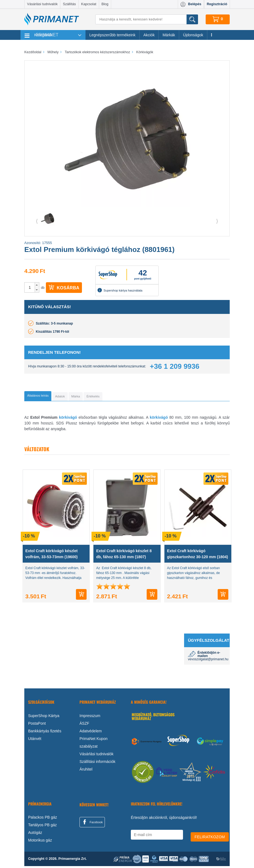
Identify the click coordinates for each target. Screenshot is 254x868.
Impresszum (90, 717)
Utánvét (35, 740)
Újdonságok (193, 35)
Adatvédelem (91, 733)
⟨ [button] (37, 221)
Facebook (92, 824)
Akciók (149, 35)
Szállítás (69, 4)
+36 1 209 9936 (175, 366)
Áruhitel (86, 771)
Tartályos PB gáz (42, 827)
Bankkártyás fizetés (45, 733)
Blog (105, 4)
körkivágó (68, 419)
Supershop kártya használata (120, 290)
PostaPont (37, 725)
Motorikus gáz (40, 842)
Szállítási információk (98, 763)
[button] (37, 285)
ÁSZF (84, 725)
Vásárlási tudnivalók (42, 4)
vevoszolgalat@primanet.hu (208, 661)
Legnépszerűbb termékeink (112, 35)
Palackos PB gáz (43, 819)
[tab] (46, 397)
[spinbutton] (30, 287)
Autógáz (35, 834)
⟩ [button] (217, 221)
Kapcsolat (89, 4)
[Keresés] (147, 19)
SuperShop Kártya (44, 717)
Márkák (169, 35)
